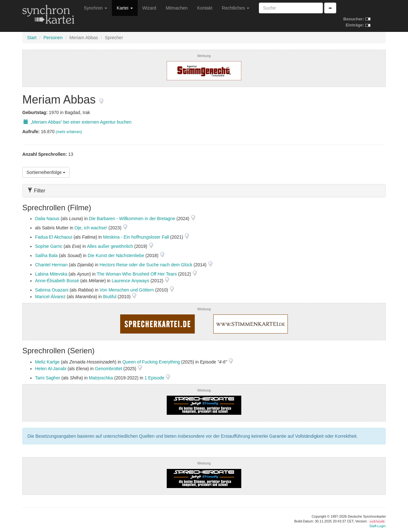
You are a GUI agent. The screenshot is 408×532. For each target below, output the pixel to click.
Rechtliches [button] (236, 8)
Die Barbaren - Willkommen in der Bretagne (132, 219)
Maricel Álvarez (50, 297)
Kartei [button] (125, 8)
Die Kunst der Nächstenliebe (116, 255)
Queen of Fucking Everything (151, 362)
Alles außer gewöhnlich (110, 246)
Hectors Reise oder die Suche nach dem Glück (146, 265)
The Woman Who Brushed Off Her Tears (137, 274)
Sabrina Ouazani (52, 290)
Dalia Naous (47, 219)
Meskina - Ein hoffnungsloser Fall (136, 237)
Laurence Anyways (130, 281)
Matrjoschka (101, 378)
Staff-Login (378, 526)
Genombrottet (109, 369)
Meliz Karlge (47, 362)
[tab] (204, 191)
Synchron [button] (95, 8)
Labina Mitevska (51, 274)
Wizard (149, 8)
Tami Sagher (48, 378)
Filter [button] (36, 191)
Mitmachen (177, 8)
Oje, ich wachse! (91, 228)
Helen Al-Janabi (51, 369)
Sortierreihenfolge (46, 172)
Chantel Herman (51, 265)
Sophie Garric (49, 246)
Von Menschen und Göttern (127, 290)
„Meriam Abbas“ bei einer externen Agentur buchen (77, 122)
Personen (53, 38)
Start (32, 38)
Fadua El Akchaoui (54, 237)
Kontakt (205, 8)
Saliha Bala (46, 255)
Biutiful (110, 297)
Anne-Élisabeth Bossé (57, 281)
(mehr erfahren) (69, 132)
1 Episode (155, 378)
